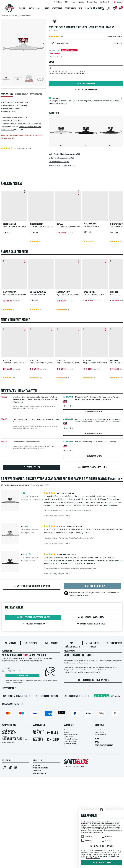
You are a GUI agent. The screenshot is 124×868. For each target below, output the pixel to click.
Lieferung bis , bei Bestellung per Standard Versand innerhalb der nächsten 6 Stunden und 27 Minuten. (86, 101)
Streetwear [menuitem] (57, 9)
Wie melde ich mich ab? (17, 682)
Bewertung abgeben (93, 586)
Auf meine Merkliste (86, 90)
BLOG (97, 739)
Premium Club (83, 592)
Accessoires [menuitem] (70, 9)
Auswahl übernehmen (102, 846)
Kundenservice (114, 643)
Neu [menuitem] (80, 9)
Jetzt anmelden (22, 675)
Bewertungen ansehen (115, 36)
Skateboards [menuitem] (34, 9)
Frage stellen (32, 467)
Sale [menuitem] (88, 9)
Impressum (37, 761)
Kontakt (66, 746)
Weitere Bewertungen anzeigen (31, 586)
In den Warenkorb (86, 84)
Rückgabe (31, 643)
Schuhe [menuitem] (46, 9)
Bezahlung (67, 730)
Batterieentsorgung (70, 744)
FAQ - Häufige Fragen (71, 741)
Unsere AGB (36, 765)
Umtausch (52, 643)
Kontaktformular (9, 742)
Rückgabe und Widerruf (71, 734)
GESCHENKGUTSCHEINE (104, 746)
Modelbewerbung (100, 734)
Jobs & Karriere (100, 732)
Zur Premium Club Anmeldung (93, 680)
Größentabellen (69, 737)
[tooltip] (121, 43)
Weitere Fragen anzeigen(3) (93, 467)
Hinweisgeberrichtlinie (40, 773)
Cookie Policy (37, 771)
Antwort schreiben (93, 411)
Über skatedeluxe (100, 730)
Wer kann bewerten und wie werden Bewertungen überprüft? (25, 485)
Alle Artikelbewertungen (71, 739)
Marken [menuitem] (22, 9)
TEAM (97, 742)
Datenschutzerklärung (40, 768)
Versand (10, 643)
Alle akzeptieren (102, 863)
